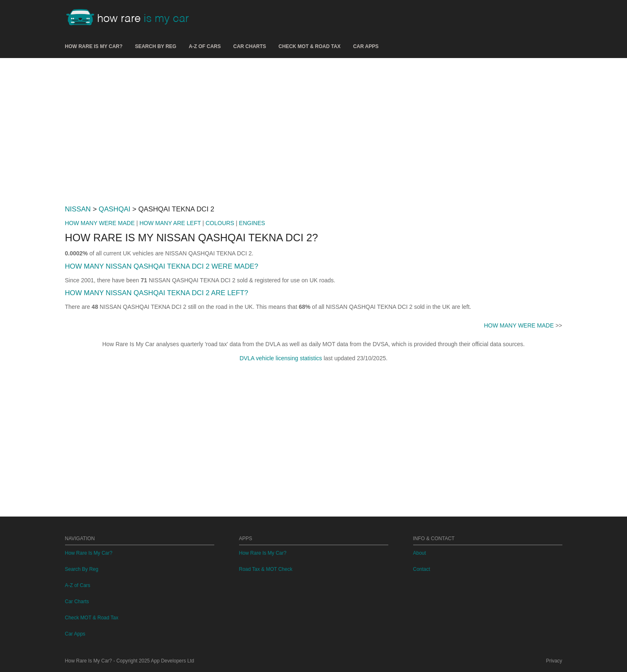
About (420, 553)
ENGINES (252, 223)
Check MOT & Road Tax (310, 46)
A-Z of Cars (205, 46)
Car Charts (250, 46)
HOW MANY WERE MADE (100, 223)
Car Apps (366, 46)
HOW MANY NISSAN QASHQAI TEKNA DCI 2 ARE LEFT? (157, 293)
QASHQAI (114, 209)
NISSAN (78, 209)
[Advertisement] (314, 128)
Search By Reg (156, 46)
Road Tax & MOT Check (266, 569)
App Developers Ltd (172, 661)
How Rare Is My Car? (94, 46)
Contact (422, 569)
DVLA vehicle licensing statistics (281, 358)
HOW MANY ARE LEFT (170, 223)
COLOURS (220, 223)
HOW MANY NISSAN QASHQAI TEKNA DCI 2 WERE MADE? (162, 266)
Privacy (554, 661)
